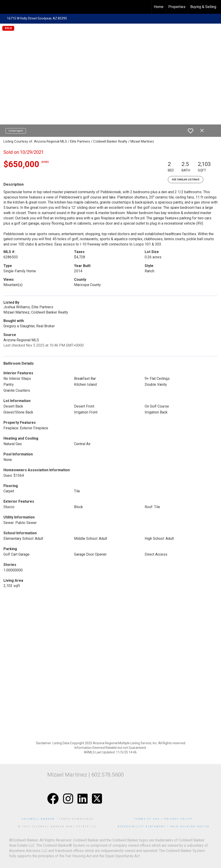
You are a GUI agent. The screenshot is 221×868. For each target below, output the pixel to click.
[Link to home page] (6, 7)
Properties (177, 7)
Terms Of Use (147, 819)
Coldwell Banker (38, 819)
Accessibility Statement (142, 827)
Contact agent (16, 131)
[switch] (191, 131)
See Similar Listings (186, 180)
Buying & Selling (203, 7)
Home (159, 7)
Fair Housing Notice (190, 827)
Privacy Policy (178, 819)
